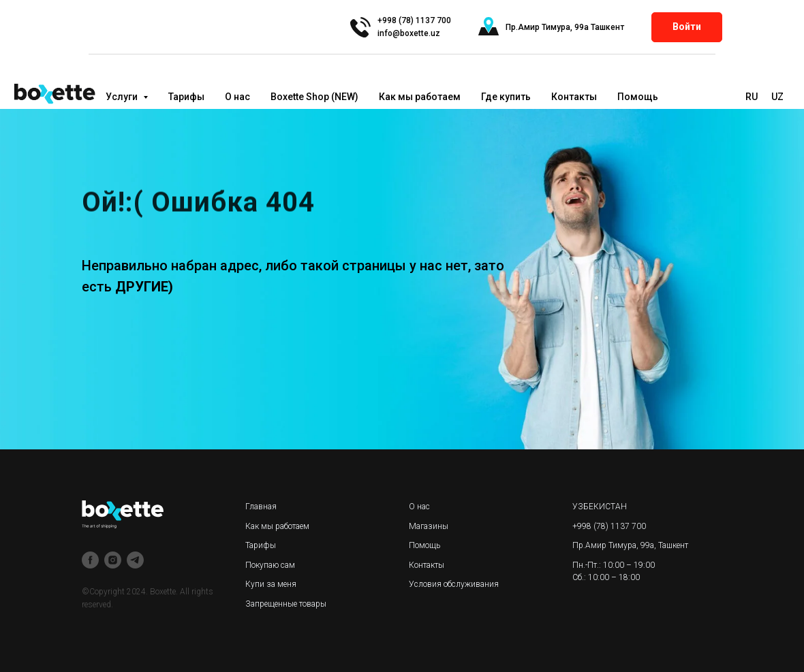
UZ (777, 97)
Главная (261, 507)
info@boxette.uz (409, 33)
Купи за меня (271, 584)
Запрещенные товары (286, 604)
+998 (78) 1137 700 (609, 526)
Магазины (429, 526)
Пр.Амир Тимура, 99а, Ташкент (630, 545)
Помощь (638, 97)
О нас (237, 97)
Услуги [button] (123, 97)
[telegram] (135, 560)
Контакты (574, 97)
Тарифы (186, 97)
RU (752, 97)
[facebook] (90, 560)
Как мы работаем (420, 97)
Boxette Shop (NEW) (314, 97)
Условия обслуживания (454, 584)
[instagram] (113, 560)
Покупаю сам (270, 565)
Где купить (506, 97)
